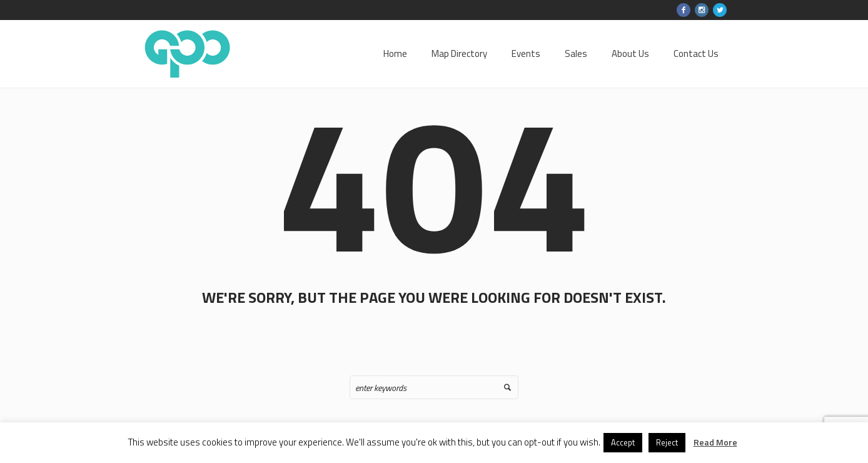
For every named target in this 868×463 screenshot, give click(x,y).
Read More (715, 442)
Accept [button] (623, 442)
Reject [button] (667, 442)
